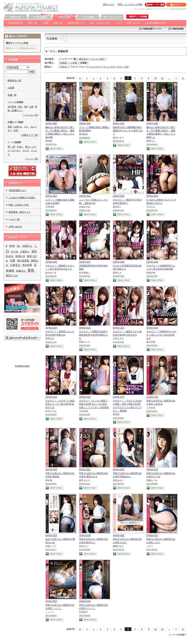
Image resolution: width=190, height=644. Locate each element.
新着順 (64, 63)
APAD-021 (85, 470)
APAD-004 (152, 196)
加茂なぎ (20, 256)
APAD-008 (119, 262)
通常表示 (83, 59)
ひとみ (15, 251)
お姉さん (18, 127)
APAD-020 (51, 470)
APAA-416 (85, 124)
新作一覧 (32, 23)
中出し (20, 147)
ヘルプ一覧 (14, 219)
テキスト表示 (98, 59)
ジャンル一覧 (31, 115)
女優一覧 (58, 23)
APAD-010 (51, 328)
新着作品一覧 (14, 81)
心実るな (15, 265)
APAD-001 (85, 196)
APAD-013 (152, 328)
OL (19, 246)
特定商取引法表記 (22, 366)
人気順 (45, 23)
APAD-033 (85, 601)
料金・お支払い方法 (100, 23)
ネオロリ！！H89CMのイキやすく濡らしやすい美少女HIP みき (161, 335)
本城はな (21, 271)
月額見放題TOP (15, 23)
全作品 (64, 67)
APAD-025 (51, 535)
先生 (20, 107)
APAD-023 (119, 470)
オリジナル (94, 67)
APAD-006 (51, 262)
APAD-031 (152, 535)
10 (155, 78)
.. (169, 78)
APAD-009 (152, 262)
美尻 (10, 127)
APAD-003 (119, 196)
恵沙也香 (27, 265)
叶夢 (13, 260)
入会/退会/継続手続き (155, 23)
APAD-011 (85, 328)
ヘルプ (118, 23)
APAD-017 (119, 397)
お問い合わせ (133, 23)
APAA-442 (51, 196)
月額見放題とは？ (76, 23)
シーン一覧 (32, 159)
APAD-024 (152, 470)
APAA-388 (51, 124)
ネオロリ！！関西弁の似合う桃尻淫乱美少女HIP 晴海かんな (94, 335)
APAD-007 (85, 262)
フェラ (26, 150)
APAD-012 (119, 328)
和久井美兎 (23, 261)
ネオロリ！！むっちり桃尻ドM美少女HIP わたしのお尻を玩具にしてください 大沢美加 (94, 404)
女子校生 (12, 107)
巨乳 (16, 130)
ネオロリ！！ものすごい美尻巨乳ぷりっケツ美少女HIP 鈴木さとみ (60, 404)
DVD (12, 246)
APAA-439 (152, 124)
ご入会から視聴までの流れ (22, 198)
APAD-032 (51, 601)
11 (162, 78)
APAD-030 (119, 535)
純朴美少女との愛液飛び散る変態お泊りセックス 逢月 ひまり (128, 131)
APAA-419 (118, 124)
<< (80, 78)
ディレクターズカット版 (116, 67)
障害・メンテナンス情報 (130, 4)
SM (26, 107)
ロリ (26, 127)
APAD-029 (85, 535)
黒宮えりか (12, 275)
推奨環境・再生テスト (20, 212)
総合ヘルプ (109, 4)
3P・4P (11, 147)
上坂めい (25, 251)
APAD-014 (51, 397)
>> (183, 78)
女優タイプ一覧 (30, 135)
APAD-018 (152, 397)
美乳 (31, 270)
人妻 (31, 107)
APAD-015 (85, 397)
